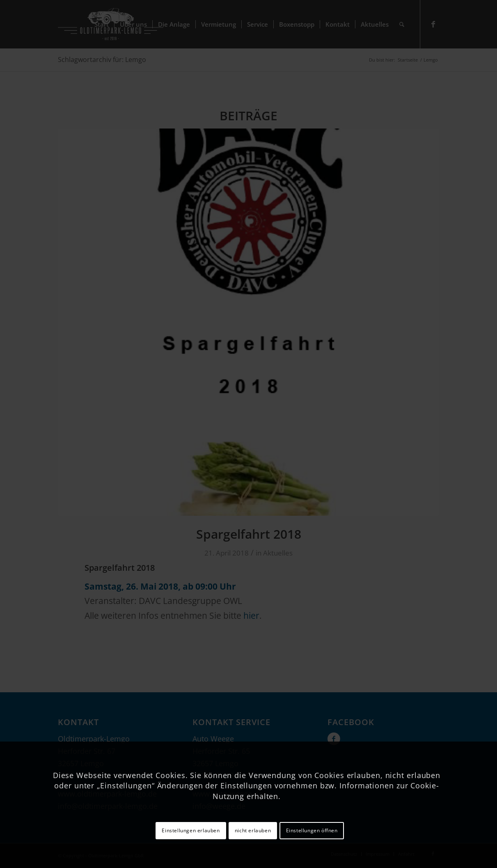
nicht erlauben (253, 830)
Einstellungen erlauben (191, 830)
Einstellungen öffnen (312, 830)
